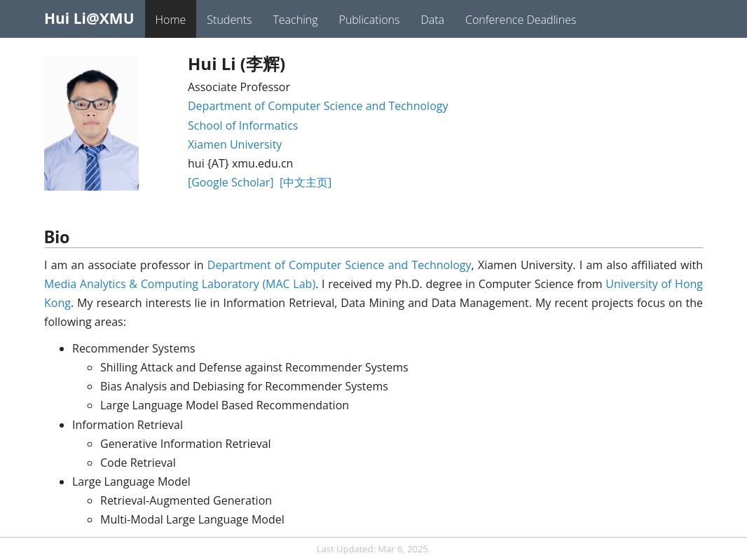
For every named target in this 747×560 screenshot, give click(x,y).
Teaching (295, 20)
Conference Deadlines (521, 20)
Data (432, 20)
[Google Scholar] (231, 182)
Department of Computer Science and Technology (318, 106)
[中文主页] (306, 182)
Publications (370, 20)
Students (229, 20)
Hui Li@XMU (89, 18)
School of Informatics (243, 125)
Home (171, 20)
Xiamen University (235, 144)
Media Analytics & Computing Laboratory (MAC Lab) (180, 284)
